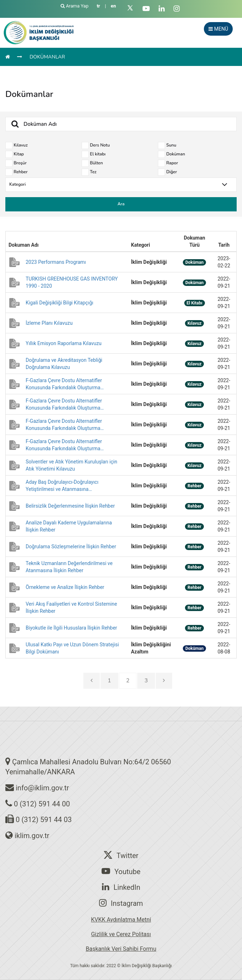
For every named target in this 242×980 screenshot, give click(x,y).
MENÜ (218, 29)
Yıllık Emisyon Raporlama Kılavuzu (64, 343)
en (113, 6)
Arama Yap (75, 6)
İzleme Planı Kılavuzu (49, 323)
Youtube (121, 871)
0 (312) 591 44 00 (42, 804)
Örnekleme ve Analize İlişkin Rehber (65, 587)
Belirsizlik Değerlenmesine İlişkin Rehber (70, 506)
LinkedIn (121, 887)
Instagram (121, 903)
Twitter (121, 855)
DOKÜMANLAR (47, 57)
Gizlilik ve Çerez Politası (121, 934)
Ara (121, 204)
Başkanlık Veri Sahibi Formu (121, 949)
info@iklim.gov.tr (42, 788)
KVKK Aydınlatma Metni (121, 920)
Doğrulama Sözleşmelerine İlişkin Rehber (71, 547)
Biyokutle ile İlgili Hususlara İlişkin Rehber (71, 628)
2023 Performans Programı (56, 262)
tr (98, 6)
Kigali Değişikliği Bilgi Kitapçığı (60, 303)
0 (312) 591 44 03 (44, 820)
